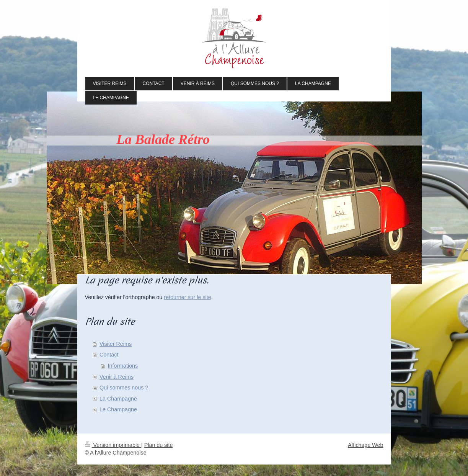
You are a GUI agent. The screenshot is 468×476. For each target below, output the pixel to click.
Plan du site (159, 445)
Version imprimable (113, 445)
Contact (109, 355)
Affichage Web (365, 445)
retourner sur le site (187, 297)
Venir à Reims (117, 377)
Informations (123, 366)
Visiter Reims (116, 344)
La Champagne (118, 399)
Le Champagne (118, 409)
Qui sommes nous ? (124, 388)
